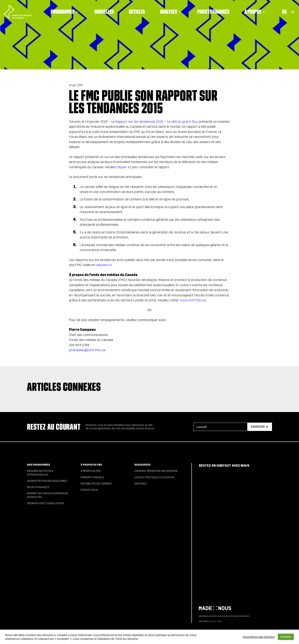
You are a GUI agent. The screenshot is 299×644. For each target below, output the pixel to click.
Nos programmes (39, 465)
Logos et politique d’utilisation (154, 477)
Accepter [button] (286, 637)
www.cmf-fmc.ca (193, 300)
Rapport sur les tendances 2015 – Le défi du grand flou (156, 122)
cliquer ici (124, 167)
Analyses (171, 12)
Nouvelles (104, 12)
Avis (219, 621)
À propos (255, 12)
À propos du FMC (91, 465)
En (284, 12)
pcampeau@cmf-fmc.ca (87, 350)
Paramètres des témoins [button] (259, 637)
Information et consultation (45, 503)
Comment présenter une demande (156, 471)
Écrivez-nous (89, 490)
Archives (140, 484)
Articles (137, 12)
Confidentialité (206, 621)
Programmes (65, 12)
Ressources (142, 465)
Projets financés (213, 12)
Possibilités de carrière (96, 484)
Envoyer (258, 427)
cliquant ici (104, 265)
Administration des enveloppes (47, 481)
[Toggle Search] (293, 12)
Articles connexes (64, 387)
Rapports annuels (92, 477)
